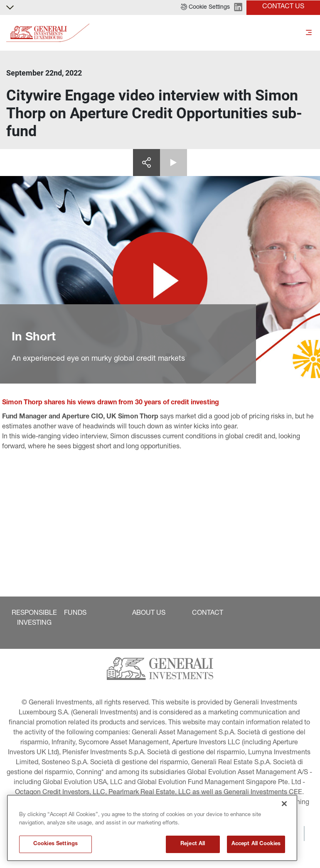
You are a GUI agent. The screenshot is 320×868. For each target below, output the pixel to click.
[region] (152, 828)
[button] (205, 7)
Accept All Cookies (256, 844)
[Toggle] (309, 33)
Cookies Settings (55, 844)
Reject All (193, 844)
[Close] (284, 804)
